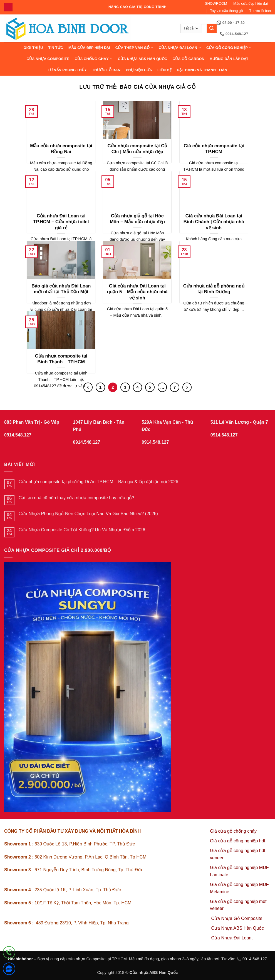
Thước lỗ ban (260, 11)
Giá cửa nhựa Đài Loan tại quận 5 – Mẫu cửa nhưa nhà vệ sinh (137, 292)
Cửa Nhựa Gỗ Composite (238, 918)
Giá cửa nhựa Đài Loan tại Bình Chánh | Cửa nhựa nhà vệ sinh (214, 222)
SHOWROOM (216, 3)
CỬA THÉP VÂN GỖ (134, 48)
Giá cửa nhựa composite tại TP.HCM (214, 149)
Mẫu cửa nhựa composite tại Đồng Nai (61, 149)
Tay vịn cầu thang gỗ (227, 11)
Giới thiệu (33, 48)
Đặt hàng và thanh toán (202, 70)
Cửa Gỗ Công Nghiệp (229, 48)
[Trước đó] (88, 387)
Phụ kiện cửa (139, 70)
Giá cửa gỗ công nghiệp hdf (238, 841)
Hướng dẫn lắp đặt (229, 59)
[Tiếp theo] (187, 387)
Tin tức (56, 48)
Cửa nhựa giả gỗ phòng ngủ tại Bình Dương (214, 289)
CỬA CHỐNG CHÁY (94, 59)
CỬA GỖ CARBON (189, 59)
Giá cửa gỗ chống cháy (233, 831)
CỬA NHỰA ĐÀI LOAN (180, 48)
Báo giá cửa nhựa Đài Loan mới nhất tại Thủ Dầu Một (61, 289)
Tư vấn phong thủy (67, 70)
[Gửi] (212, 28)
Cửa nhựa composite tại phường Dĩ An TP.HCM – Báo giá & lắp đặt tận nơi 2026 (98, 482)
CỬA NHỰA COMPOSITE (48, 59)
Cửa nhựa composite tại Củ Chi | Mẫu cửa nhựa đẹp (137, 149)
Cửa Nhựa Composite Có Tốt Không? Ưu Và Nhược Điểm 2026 (82, 530)
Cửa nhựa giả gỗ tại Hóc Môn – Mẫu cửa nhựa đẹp (137, 219)
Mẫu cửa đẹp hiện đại (251, 3)
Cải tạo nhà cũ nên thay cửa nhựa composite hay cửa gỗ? (76, 498)
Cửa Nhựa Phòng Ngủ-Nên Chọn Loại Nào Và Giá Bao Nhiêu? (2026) (88, 514)
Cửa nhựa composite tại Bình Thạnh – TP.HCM (61, 359)
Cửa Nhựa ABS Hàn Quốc (143, 59)
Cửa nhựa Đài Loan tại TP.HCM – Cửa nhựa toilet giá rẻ (61, 222)
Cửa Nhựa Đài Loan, (232, 938)
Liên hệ (164, 70)
